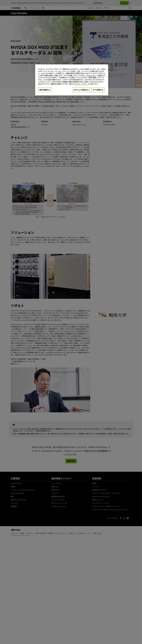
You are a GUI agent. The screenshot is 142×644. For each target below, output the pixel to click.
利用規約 (65, 82)
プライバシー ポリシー (81, 84)
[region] (72, 80)
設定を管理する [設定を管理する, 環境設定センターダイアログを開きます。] (45, 90)
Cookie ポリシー (91, 76)
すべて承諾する (98, 90)
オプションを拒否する (81, 90)
